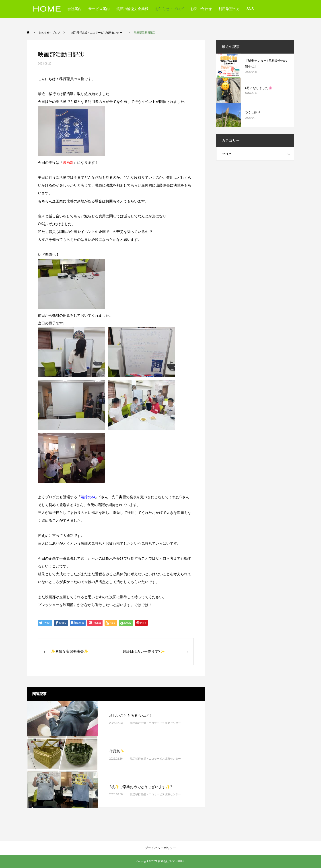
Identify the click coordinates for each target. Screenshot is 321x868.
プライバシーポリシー (160, 848)
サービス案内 (99, 9)
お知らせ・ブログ (169, 9)
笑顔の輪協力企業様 (132, 9)
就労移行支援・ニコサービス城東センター (155, 723)
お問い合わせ (201, 9)
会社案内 (74, 9)
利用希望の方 (229, 9)
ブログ (227, 154)
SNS (250, 9)
